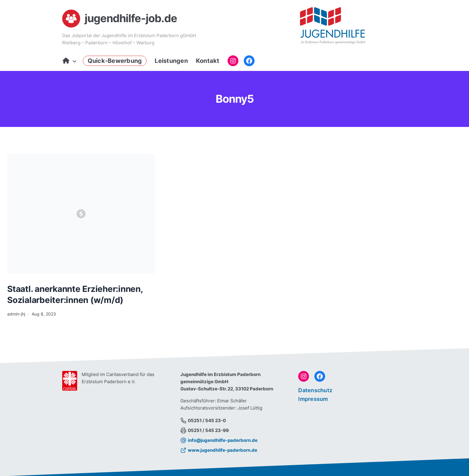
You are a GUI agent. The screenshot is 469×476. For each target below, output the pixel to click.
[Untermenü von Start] (73, 61)
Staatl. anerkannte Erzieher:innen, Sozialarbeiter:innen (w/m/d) (75, 294)
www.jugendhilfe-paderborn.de (223, 450)
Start (66, 61)
